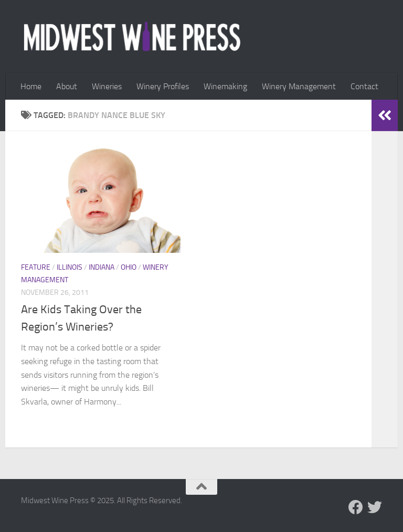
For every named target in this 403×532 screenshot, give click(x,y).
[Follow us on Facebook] (356, 507)
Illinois (70, 267)
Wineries (107, 86)
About (67, 86)
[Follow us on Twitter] (375, 507)
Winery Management (299, 86)
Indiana (102, 267)
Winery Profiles (163, 86)
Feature (36, 267)
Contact (364, 86)
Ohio (129, 267)
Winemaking (225, 86)
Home (31, 86)
